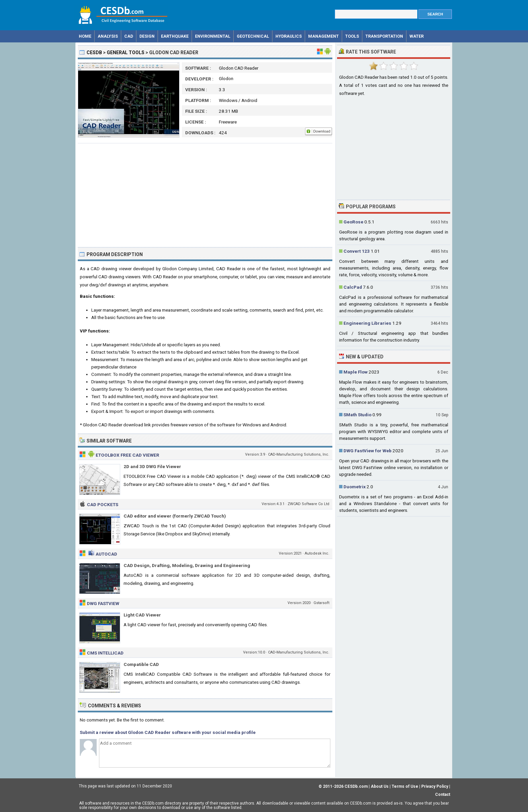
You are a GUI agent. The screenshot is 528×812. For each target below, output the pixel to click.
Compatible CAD (141, 664)
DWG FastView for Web (368, 451)
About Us (380, 786)
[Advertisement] (205, 195)
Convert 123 (357, 251)
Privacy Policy (435, 786)
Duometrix (355, 487)
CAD (129, 36)
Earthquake (175, 36)
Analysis (108, 36)
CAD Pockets (103, 504)
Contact (443, 795)
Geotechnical (253, 36)
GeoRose (353, 222)
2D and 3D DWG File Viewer (152, 466)
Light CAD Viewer (142, 615)
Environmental (213, 36)
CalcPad (353, 287)
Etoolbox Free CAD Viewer (127, 455)
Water (417, 36)
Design (147, 36)
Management (323, 36)
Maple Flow (356, 372)
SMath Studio (357, 415)
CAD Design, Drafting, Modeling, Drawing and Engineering (187, 565)
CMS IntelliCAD (105, 653)
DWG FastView (103, 603)
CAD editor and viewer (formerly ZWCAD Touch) (175, 516)
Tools (352, 36)
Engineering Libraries (367, 323)
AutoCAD (106, 554)
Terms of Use (405, 786)
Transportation (384, 36)
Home (85, 36)
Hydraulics (289, 36)
